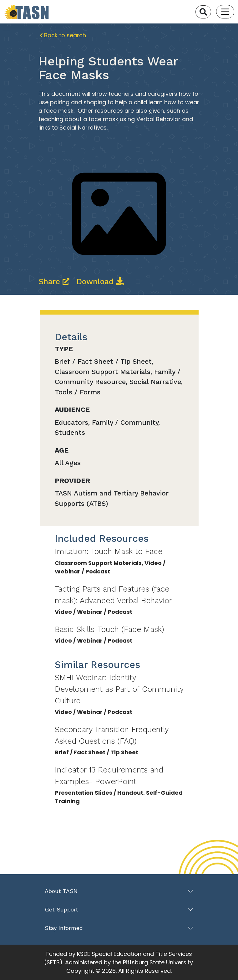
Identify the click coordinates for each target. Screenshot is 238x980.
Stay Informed (64, 928)
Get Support (61, 909)
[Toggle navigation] (225, 12)
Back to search (63, 35)
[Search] (203, 12)
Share (55, 282)
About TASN (61, 891)
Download (100, 282)
